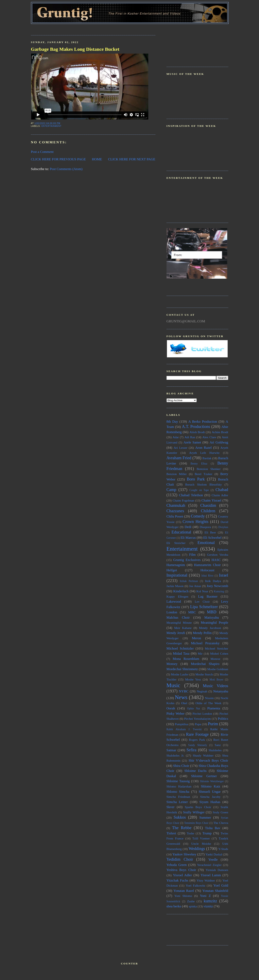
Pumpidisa (181, 724)
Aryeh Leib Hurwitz (204, 453)
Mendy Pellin (202, 633)
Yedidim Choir (180, 859)
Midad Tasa (181, 654)
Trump (207, 833)
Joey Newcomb (217, 586)
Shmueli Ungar (210, 792)
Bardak (207, 458)
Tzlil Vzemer (201, 838)
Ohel (184, 703)
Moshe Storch (204, 674)
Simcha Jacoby (210, 797)
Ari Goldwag (219, 442)
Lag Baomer (208, 596)
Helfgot (172, 570)
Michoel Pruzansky (205, 643)
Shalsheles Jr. (175, 755)
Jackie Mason (175, 586)
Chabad (222, 490)
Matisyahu (212, 618)
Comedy (198, 516)
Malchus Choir (178, 618)
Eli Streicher (176, 543)
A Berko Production (203, 422)
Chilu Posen (175, 516)
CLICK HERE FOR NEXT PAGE (132, 159)
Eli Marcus (188, 538)
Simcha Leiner (177, 802)
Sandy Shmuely (198, 745)
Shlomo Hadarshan (179, 786)
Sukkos (180, 817)
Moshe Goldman (218, 669)
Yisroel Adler (183, 875)
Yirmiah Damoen (217, 870)
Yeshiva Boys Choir (181, 870)
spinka (193, 906)
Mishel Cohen (219, 654)
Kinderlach (181, 591)
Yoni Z (205, 896)
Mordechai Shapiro (205, 664)
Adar (176, 437)
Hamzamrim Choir (207, 565)
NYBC (184, 691)
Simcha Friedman (178, 797)
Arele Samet (192, 442)
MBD (212, 612)
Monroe (215, 659)
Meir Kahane (183, 628)
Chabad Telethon (191, 495)
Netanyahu (221, 691)
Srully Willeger (194, 812)
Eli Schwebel (212, 538)
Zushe (191, 901)
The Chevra (221, 823)
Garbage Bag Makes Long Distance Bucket (75, 49)
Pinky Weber (176, 714)
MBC (192, 612)
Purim (213, 724)
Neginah (202, 691)
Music (173, 685)
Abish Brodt (197, 432)
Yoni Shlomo (183, 896)
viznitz (208, 906)
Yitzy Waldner (206, 880)
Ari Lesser (180, 448)
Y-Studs (223, 849)
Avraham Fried (179, 458)
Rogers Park (197, 740)
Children (208, 511)
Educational (181, 532)
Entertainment (51, 126)
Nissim (209, 698)
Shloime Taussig (178, 781)
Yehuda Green (177, 865)
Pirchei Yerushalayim (197, 719)
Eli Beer (210, 532)
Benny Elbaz (199, 464)
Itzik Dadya (213, 581)
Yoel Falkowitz (196, 885)
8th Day (172, 422)
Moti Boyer (217, 680)
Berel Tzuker (203, 474)
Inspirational (177, 575)
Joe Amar (195, 586)
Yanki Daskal (214, 854)
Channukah (176, 505)
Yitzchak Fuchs (177, 880)
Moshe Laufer (180, 674)
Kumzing (219, 591)
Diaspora (205, 527)
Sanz (218, 745)
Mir (200, 654)
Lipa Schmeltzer (204, 607)
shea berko (174, 906)
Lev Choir (202, 602)
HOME (97, 159)
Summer (205, 818)
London (172, 612)
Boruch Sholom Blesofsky (203, 484)
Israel (223, 575)
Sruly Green (220, 812)
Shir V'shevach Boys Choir (208, 760)
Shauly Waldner (203, 755)
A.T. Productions (196, 427)
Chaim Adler (220, 495)
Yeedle (213, 860)
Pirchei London (202, 714)
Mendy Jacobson (210, 628)
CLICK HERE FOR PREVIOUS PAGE (58, 159)
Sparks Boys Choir (198, 807)
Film (192, 555)
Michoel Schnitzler (180, 648)
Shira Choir (181, 766)
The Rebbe (182, 828)
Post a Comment (42, 152)
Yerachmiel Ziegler (209, 865)
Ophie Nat (193, 709)
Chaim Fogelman (183, 500)
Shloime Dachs (195, 771)
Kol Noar (202, 591)
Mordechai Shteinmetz (182, 669)
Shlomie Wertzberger (212, 781)
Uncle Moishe (201, 844)
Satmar (171, 750)
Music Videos (215, 686)
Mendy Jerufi (176, 633)
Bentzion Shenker (209, 469)
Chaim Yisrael (211, 500)
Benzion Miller (177, 474)
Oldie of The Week (208, 703)
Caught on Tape (199, 490)
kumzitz (210, 901)
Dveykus (223, 527)
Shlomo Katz (210, 786)
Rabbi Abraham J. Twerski (184, 729)
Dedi (188, 527)
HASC (216, 560)
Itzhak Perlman (189, 581)
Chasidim (208, 505)
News (181, 697)
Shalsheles (215, 750)
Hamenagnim (176, 565)
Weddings (197, 849)
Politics (223, 719)
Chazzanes (175, 511)
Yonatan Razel (184, 891)
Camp (171, 490)
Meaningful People (214, 623)
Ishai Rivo (207, 576)
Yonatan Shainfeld (215, 891)
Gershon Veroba (218, 555)
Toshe (190, 833)
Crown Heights (195, 522)
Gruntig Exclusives (187, 560)
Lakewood (174, 602)
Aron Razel (203, 448)
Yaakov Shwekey (184, 854)
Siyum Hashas (210, 802)
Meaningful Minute (179, 623)
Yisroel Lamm (211, 875)
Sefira (192, 750)
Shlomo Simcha (178, 792)
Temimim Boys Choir (196, 823)
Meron (196, 638)
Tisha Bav (213, 828)
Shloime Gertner (204, 776)
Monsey (172, 664)
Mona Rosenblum (186, 659)
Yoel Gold (221, 885)
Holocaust (208, 570)
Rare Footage (197, 734)
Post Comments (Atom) (66, 169)
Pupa (198, 724)
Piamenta (214, 708)
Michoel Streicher (216, 648)
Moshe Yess (193, 679)
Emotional (206, 543)
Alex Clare (209, 437)
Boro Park (196, 479)
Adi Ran (190, 437)
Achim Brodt (220, 432)
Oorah (171, 708)
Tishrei (171, 833)
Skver (171, 807)
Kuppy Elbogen (177, 596)
